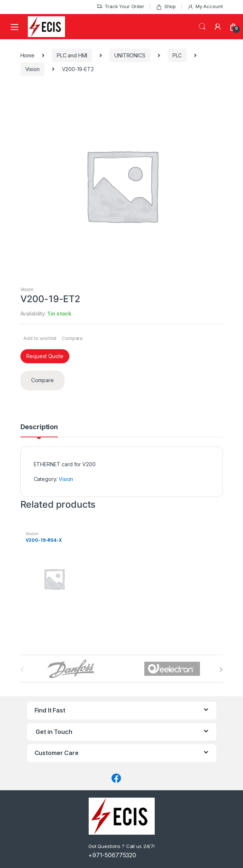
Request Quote (45, 356)
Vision (32, 69)
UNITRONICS (130, 55)
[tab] (39, 430)
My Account (205, 6)
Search (202, 27)
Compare (72, 338)
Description (39, 427)
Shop (166, 6)
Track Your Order (120, 6)
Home (27, 55)
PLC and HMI (72, 55)
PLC (177, 55)
